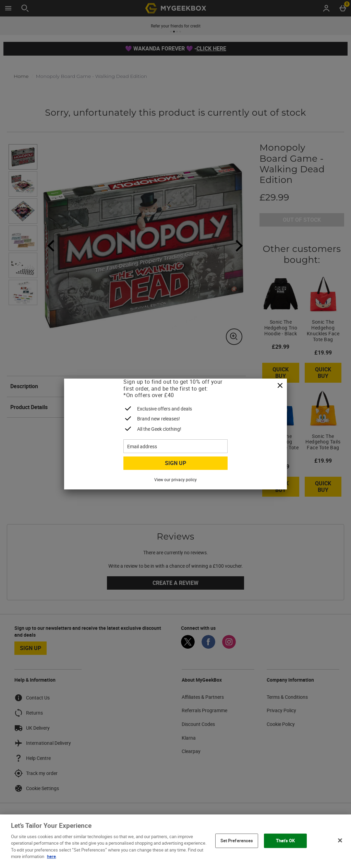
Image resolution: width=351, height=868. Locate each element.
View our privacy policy (175, 479)
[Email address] (175, 446)
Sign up (175, 463)
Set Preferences (237, 841)
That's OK (285, 841)
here (51, 856)
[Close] (280, 386)
